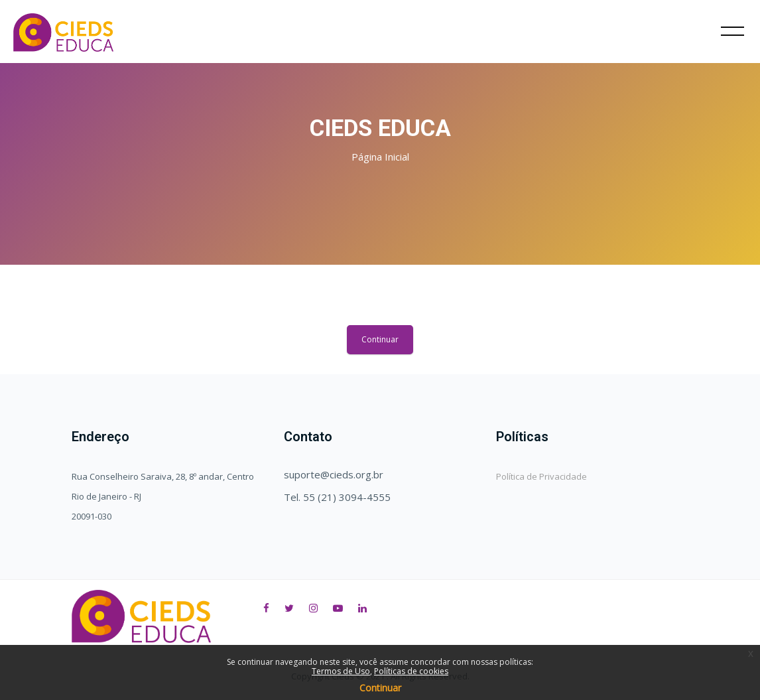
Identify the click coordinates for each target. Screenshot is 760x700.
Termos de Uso (341, 671)
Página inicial (380, 157)
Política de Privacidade (541, 476)
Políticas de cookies (411, 671)
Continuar (380, 339)
